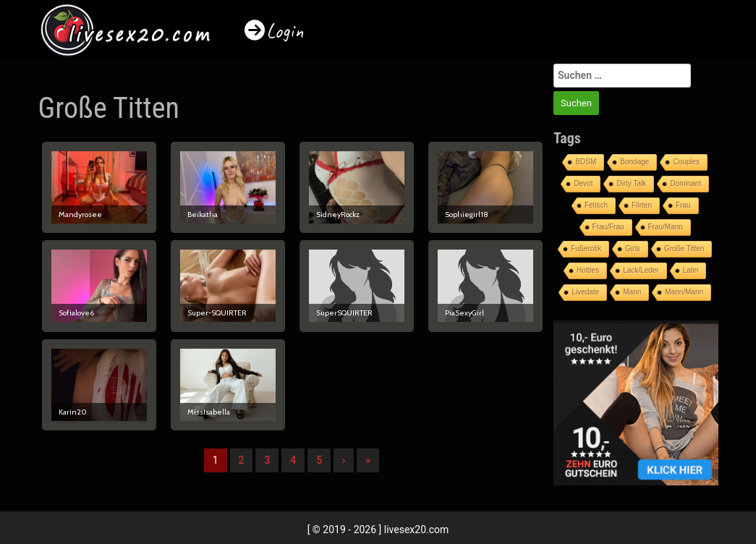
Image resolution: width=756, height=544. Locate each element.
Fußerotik (586, 248)
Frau (683, 205)
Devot (583, 183)
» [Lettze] (368, 460)
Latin (691, 270)
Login (285, 31)
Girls (633, 248)
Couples (686, 162)
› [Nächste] (344, 460)
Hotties (588, 270)
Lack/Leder (641, 270)
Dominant (685, 183)
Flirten (642, 205)
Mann (632, 292)
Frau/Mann (666, 227)
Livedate (585, 292)
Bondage (634, 162)
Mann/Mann (684, 292)
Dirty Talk (631, 183)
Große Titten (684, 248)
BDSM (586, 162)
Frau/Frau (608, 227)
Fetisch (596, 205)
